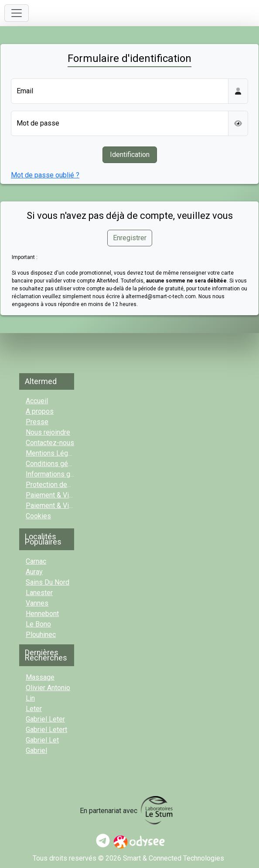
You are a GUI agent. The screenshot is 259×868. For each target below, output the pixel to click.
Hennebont (42, 614)
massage (40, 677)
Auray (34, 572)
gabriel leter (45, 719)
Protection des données (63, 485)
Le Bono (38, 624)
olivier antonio (48, 688)
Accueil (37, 401)
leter (34, 709)
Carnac (36, 561)
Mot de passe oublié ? (45, 175)
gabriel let (42, 740)
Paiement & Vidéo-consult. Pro (73, 505)
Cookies (38, 516)
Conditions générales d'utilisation (77, 464)
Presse (37, 422)
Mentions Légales (53, 453)
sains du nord (48, 582)
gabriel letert (46, 730)
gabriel (36, 751)
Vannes (37, 603)
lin (30, 698)
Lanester (39, 593)
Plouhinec (41, 635)
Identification (130, 155)
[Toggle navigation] (17, 13)
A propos (40, 411)
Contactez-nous (50, 443)
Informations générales (61, 474)
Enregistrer (130, 238)
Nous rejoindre (48, 432)
